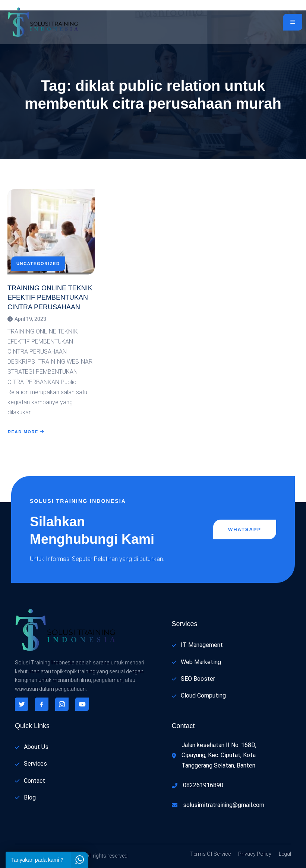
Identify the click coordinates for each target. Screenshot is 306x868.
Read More (26, 432)
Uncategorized (38, 264)
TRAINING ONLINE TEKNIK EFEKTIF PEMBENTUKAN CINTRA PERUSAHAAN (50, 297)
